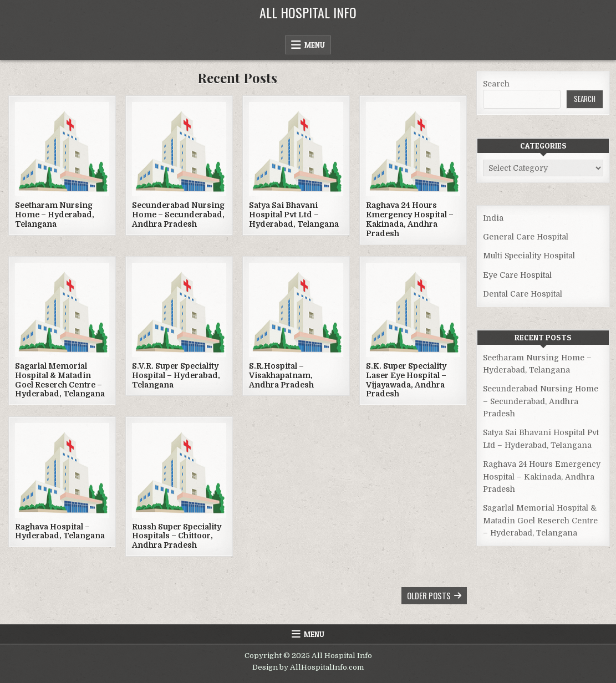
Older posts (429, 595)
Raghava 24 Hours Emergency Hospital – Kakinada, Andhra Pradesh (410, 219)
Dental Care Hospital (523, 294)
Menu (315, 45)
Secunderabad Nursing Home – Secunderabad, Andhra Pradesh (178, 215)
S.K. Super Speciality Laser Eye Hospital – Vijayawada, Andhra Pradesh (406, 380)
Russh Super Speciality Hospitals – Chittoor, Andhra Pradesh (177, 536)
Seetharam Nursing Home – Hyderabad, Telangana (55, 215)
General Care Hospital (526, 237)
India (493, 218)
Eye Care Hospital (517, 275)
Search (496, 84)
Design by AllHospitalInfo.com (308, 667)
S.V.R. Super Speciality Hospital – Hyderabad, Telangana (176, 375)
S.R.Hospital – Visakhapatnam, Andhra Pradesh (281, 375)
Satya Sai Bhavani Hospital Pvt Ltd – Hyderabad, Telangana (294, 215)
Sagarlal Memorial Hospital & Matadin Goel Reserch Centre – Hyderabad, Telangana (60, 380)
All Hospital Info (308, 12)
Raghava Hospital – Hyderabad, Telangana (60, 531)
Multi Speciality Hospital (529, 256)
